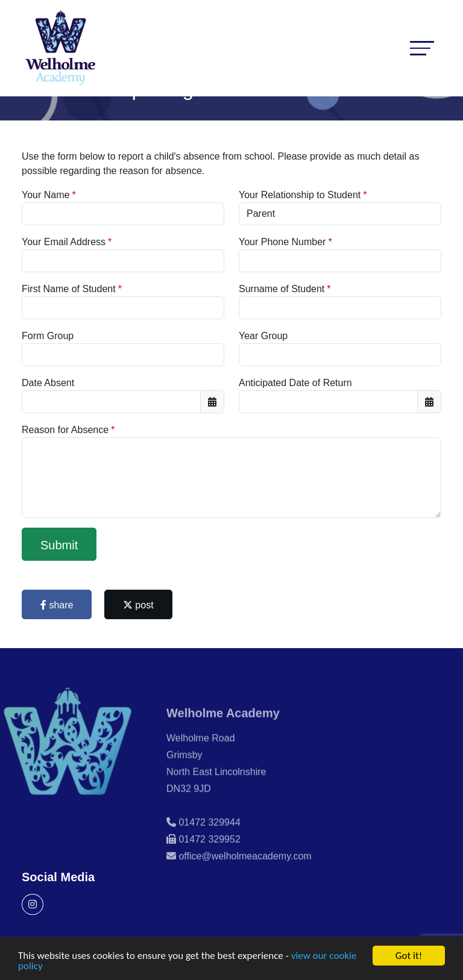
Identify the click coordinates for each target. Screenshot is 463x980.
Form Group (48, 336)
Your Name (46, 195)
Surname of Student (282, 289)
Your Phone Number (282, 242)
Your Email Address (64, 242)
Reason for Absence (65, 430)
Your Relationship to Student (300, 195)
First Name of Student (69, 289)
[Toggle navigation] (422, 48)
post (138, 605)
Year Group (263, 336)
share (57, 605)
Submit (59, 545)
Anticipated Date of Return (295, 383)
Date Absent (48, 383)
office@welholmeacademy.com (245, 868)
